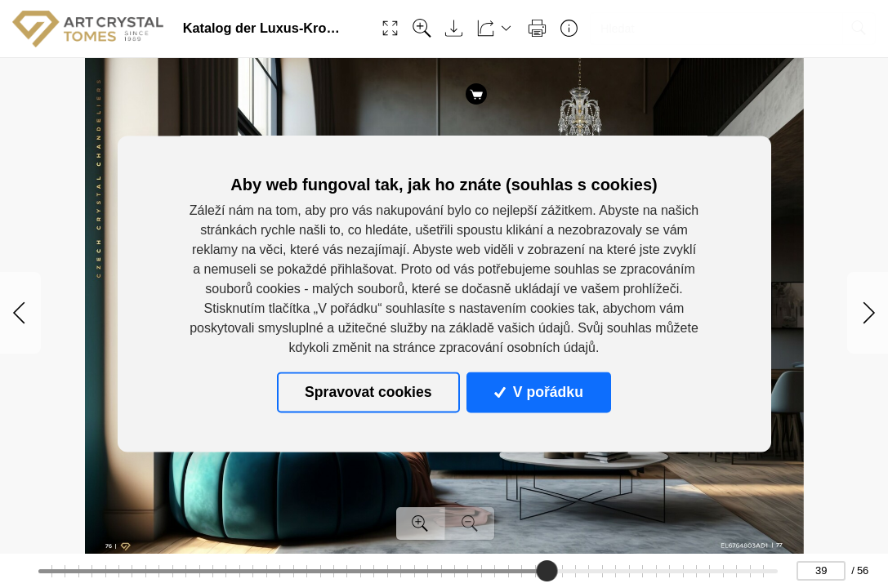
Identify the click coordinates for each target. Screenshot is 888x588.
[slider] (547, 571)
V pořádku (538, 392)
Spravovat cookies (368, 392)
